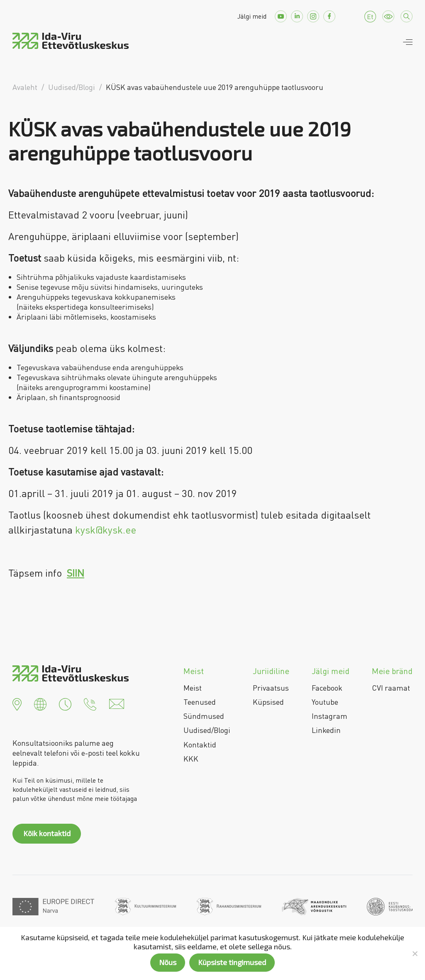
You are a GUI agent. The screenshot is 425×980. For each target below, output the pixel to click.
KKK (191, 759)
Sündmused (204, 716)
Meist (193, 688)
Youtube (325, 702)
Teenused (200, 702)
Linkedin (326, 730)
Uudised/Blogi (207, 730)
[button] (17, 703)
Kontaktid (200, 745)
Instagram (330, 716)
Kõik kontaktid (47, 833)
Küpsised (268, 702)
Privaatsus (271, 688)
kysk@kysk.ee (106, 530)
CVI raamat (391, 688)
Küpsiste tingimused (232, 962)
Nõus (168, 962)
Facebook (327, 688)
